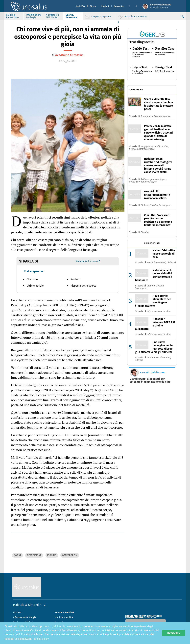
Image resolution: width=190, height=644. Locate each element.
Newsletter (119, 6)
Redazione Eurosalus (69, 55)
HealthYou (80, 6)
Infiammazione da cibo (159, 311)
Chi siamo (18, 612)
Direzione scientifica (64, 617)
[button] (131, 6)
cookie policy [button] (41, 639)
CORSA (17, 555)
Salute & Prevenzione (13, 16)
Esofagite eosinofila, (152, 147)
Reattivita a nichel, (157, 263)
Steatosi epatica (162, 116)
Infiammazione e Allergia (25, 617)
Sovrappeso (165, 205)
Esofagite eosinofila (146, 182)
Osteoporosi (34, 271)
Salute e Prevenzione (64, 612)
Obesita (145, 232)
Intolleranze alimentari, (159, 358)
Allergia (139, 360)
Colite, (166, 147)
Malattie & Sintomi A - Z (29, 605)
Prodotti (105, 6)
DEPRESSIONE (34, 555)
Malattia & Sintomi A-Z (88, 261)
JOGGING (52, 555)
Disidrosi (171, 263)
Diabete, (145, 205)
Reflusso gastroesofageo (142, 149)
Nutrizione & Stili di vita (53, 16)
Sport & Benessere (72, 16)
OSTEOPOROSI (70, 555)
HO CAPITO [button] (174, 633)
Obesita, (154, 205)
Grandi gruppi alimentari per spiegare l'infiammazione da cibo (150, 380)
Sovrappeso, (147, 116)
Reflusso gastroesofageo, (154, 179)
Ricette (93, 6)
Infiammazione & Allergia (34, 16)
